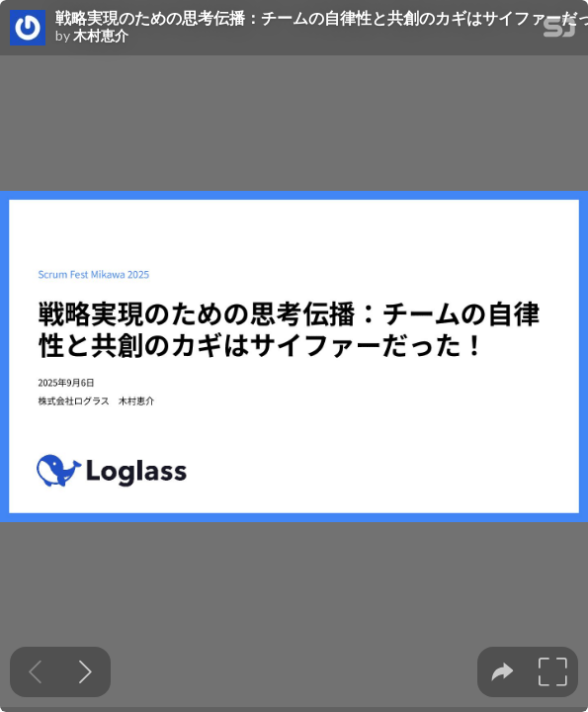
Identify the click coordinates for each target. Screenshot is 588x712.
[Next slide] (85, 672)
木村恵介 (101, 36)
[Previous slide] (35, 672)
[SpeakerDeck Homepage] (559, 31)
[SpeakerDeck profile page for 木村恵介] (28, 29)
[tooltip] (503, 672)
